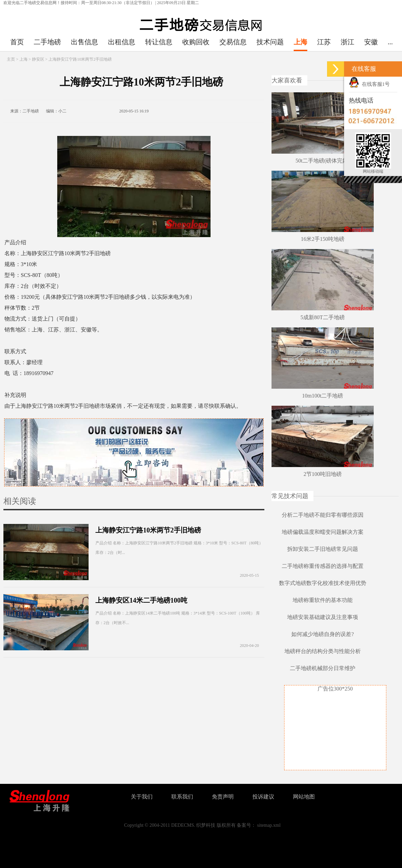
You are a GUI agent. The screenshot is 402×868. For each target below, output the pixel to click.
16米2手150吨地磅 (323, 239)
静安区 (38, 59)
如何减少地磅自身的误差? (322, 634)
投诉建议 (263, 797)
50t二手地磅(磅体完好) (322, 161)
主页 (11, 59)
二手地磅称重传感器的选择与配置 (323, 566)
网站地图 (304, 797)
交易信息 (233, 42)
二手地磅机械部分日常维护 (323, 668)
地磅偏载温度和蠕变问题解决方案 (323, 532)
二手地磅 (47, 42)
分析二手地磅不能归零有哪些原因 (323, 515)
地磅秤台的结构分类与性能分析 (323, 651)
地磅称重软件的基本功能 (323, 600)
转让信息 (159, 42)
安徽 (371, 42)
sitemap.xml (269, 825)
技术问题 (270, 42)
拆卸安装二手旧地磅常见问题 (323, 549)
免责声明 (223, 797)
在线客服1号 (369, 84)
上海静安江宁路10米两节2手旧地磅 (148, 530)
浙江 (347, 42)
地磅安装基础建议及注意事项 (323, 617)
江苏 (324, 42)
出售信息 (84, 42)
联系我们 (182, 797)
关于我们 (142, 797)
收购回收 (196, 42)
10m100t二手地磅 (323, 396)
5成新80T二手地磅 (323, 317)
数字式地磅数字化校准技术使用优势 (323, 583)
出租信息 (122, 42)
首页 (17, 42)
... (390, 42)
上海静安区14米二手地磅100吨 (141, 600)
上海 (300, 42)
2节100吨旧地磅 (323, 474)
